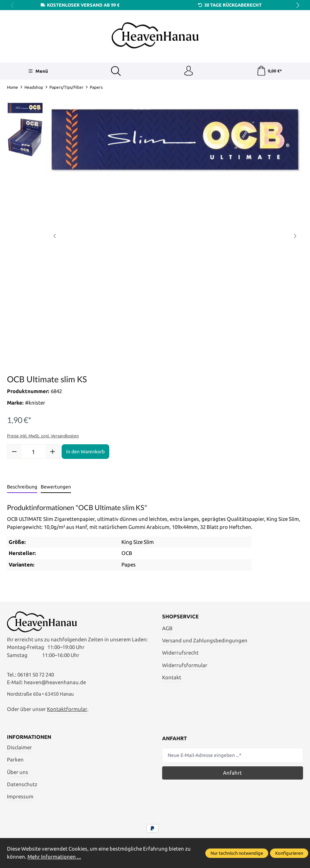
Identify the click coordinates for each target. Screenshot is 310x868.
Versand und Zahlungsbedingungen (205, 641)
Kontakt (172, 678)
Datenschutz (22, 787)
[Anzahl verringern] (14, 452)
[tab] (22, 488)
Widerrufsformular (185, 666)
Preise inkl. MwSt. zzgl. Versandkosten (43, 436)
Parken (15, 762)
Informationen (29, 740)
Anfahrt (232, 775)
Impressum (20, 799)
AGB (167, 629)
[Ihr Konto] (188, 71)
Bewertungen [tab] (56, 487)
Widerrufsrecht (180, 653)
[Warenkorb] (269, 71)
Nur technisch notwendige (237, 853)
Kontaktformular (67, 711)
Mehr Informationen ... (54, 857)
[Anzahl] (33, 452)
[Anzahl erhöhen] (53, 452)
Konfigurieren (289, 853)
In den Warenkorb (85, 452)
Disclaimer (19, 750)
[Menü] (38, 71)
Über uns (18, 774)
